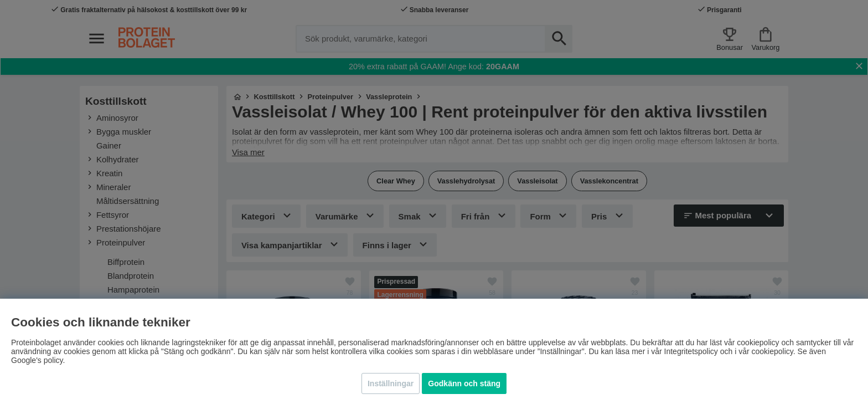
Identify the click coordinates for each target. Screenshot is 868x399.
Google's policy (37, 360)
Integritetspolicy (691, 351)
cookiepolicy (773, 351)
